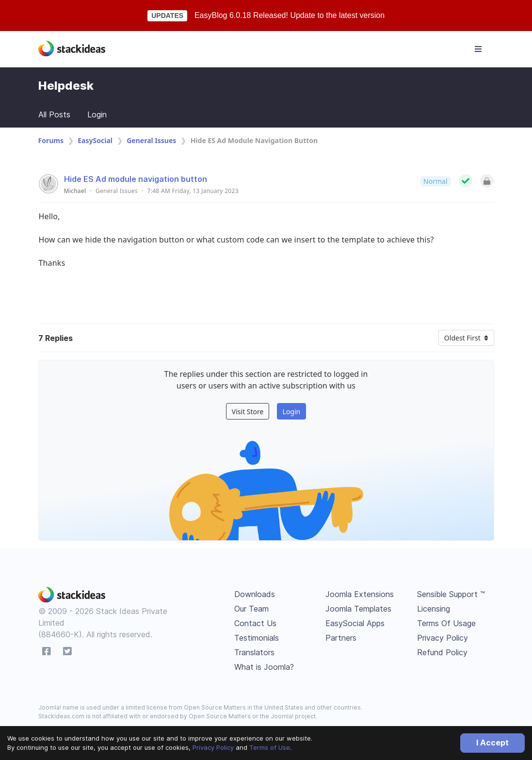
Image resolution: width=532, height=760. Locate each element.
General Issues (151, 140)
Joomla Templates (358, 609)
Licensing (434, 609)
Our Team (251, 609)
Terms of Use (270, 747)
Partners (341, 638)
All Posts (54, 114)
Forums (51, 140)
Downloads (255, 594)
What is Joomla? (264, 667)
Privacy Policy (213, 747)
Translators (254, 652)
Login (97, 114)
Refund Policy (442, 652)
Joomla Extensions (360, 594)
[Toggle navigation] (478, 49)
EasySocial (95, 140)
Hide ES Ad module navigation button (136, 179)
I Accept (492, 743)
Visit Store (248, 412)
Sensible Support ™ (451, 594)
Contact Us (255, 623)
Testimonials (257, 638)
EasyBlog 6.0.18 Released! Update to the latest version (290, 15)
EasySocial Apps (355, 623)
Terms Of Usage (446, 623)
